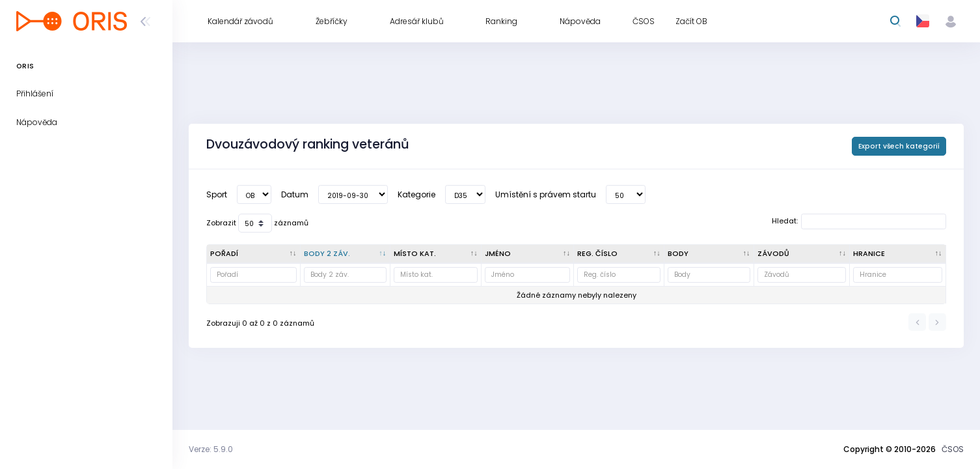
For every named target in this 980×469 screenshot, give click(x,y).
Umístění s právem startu (546, 194)
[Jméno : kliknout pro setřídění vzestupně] (528, 254)
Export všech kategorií (899, 146)
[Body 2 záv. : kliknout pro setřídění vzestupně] (346, 254)
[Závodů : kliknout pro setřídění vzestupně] (802, 254)
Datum (295, 194)
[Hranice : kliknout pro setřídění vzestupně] (898, 254)
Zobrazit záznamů (257, 223)
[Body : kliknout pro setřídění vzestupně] (709, 254)
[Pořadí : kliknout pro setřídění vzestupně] (254, 254)
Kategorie (416, 194)
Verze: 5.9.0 (211, 449)
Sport (217, 194)
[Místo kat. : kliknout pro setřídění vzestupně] (436, 254)
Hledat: (859, 221)
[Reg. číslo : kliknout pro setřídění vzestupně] (619, 254)
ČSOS (953, 449)
